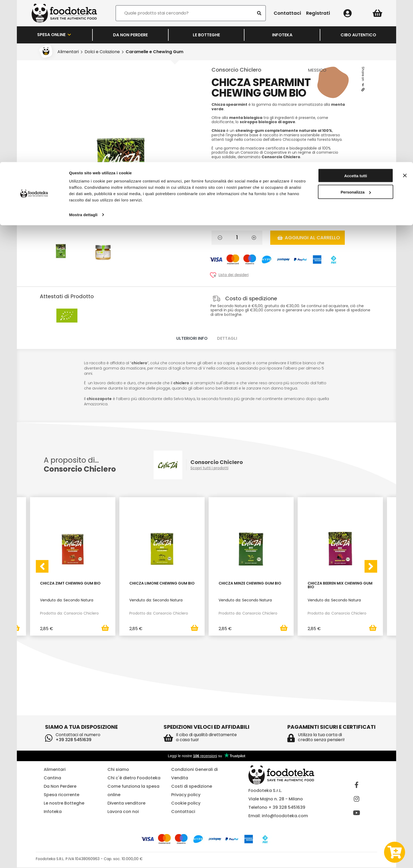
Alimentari (55, 770)
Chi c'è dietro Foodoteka (134, 778)
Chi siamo (118, 770)
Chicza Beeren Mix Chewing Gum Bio (340, 585)
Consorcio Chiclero (236, 70)
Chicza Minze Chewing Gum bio (250, 584)
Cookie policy (186, 804)
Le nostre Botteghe (64, 804)
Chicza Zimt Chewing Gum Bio (70, 584)
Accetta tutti (356, 14)
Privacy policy (186, 795)
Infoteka (53, 812)
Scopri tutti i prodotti (209, 468)
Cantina (52, 778)
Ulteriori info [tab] (192, 338)
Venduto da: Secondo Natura (67, 600)
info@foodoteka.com (285, 816)
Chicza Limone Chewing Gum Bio (162, 584)
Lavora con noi (123, 812)
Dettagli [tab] (227, 338)
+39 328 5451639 (73, 740)
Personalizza (356, 30)
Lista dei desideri (234, 275)
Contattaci (183, 812)
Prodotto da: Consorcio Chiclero (69, 613)
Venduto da (243, 174)
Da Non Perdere (60, 787)
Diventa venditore (126, 804)
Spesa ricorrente (62, 795)
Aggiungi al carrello (309, 238)
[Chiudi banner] (405, 13)
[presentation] (42, 567)
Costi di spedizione (192, 787)
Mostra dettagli (83, 53)
